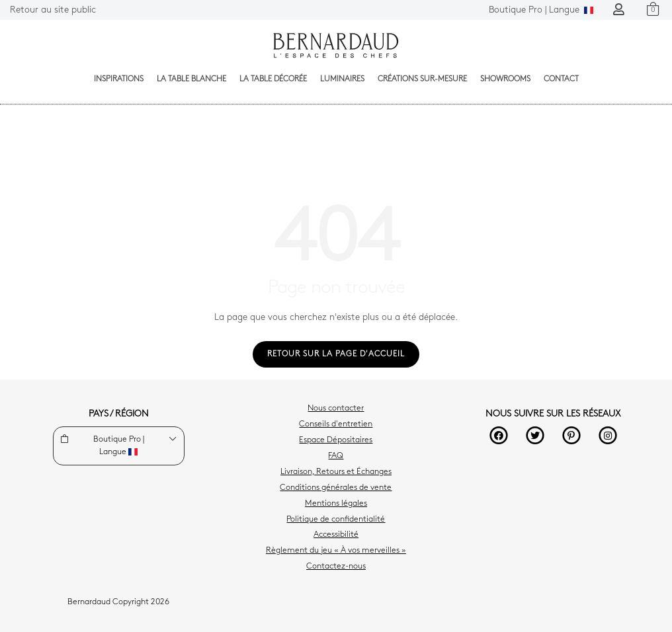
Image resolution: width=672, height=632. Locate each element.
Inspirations (119, 79)
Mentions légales (336, 504)
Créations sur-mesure (422, 79)
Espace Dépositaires (336, 440)
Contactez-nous (336, 567)
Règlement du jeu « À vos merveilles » (336, 551)
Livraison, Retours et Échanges (336, 472)
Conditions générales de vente (336, 488)
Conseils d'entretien (336, 424)
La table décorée (273, 79)
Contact (561, 79)
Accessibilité (336, 535)
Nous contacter (336, 409)
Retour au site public (53, 10)
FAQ (336, 456)
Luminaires (342, 79)
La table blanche (191, 79)
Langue (541, 10)
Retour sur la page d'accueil (336, 354)
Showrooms (505, 79)
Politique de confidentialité (336, 520)
